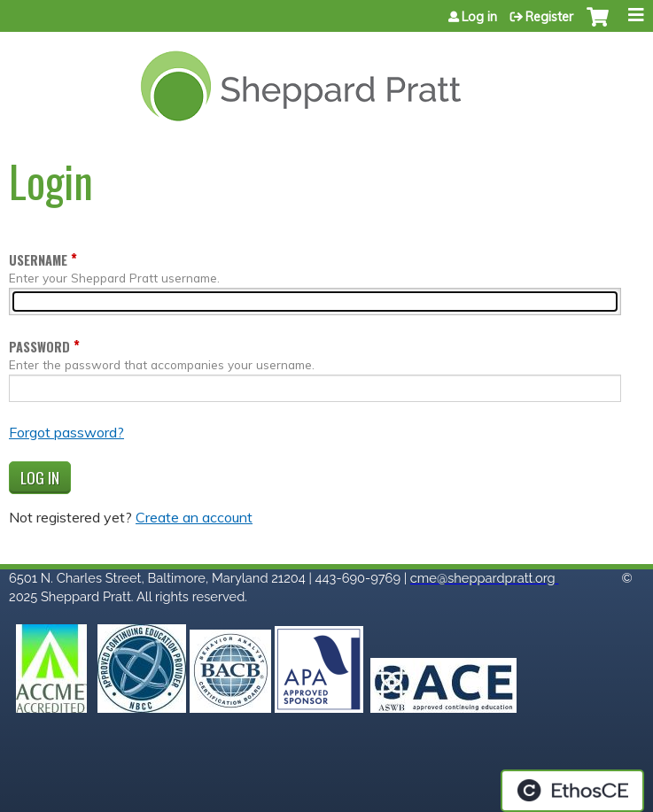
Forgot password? (66, 432)
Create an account (194, 517)
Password (39, 347)
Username (38, 260)
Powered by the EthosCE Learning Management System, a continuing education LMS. (572, 791)
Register (549, 17)
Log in (479, 17)
